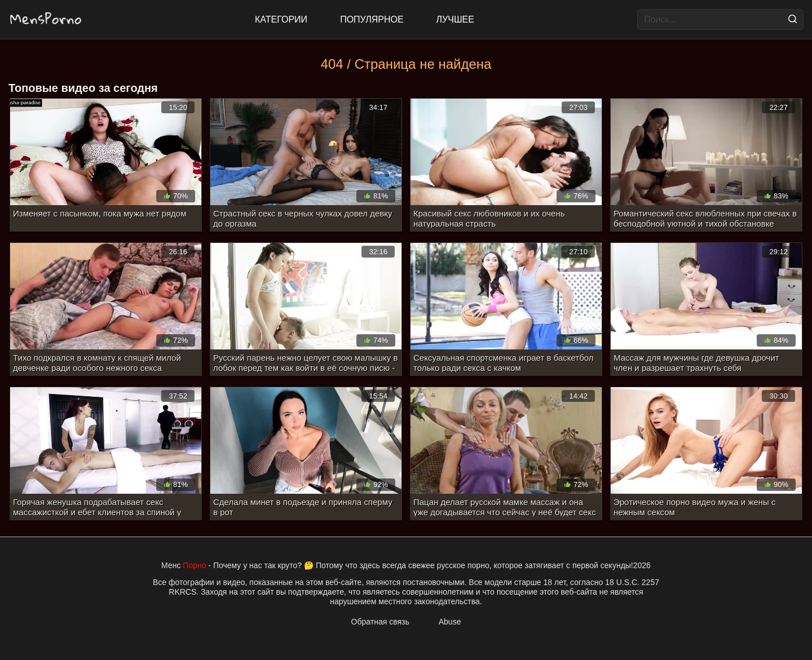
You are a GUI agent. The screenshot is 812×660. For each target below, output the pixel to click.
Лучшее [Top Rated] (455, 19)
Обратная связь (380, 622)
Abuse (450, 622)
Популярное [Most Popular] (372, 19)
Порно (194, 565)
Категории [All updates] (281, 19)
